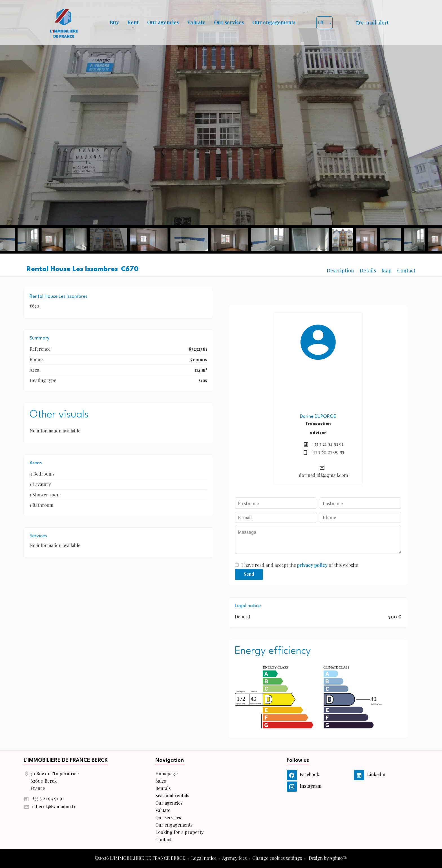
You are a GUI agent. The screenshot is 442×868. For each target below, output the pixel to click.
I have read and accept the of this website (300, 565)
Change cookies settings (277, 858)
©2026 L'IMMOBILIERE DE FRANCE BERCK (140, 858)
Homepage (64, 23)
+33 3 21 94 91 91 (328, 444)
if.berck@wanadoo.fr (54, 806)
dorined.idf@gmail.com (323, 475)
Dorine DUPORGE (318, 417)
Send (249, 574)
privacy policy (312, 565)
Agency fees (234, 858)
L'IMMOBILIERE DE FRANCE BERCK (66, 760)
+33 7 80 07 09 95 (328, 452)
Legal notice (204, 858)
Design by (328, 858)
